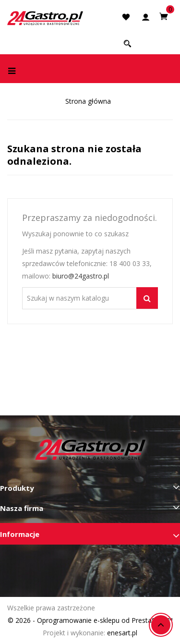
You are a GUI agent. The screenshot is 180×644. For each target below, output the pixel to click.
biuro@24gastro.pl (81, 276)
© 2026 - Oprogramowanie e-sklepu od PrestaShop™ (90, 620)
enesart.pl (122, 633)
